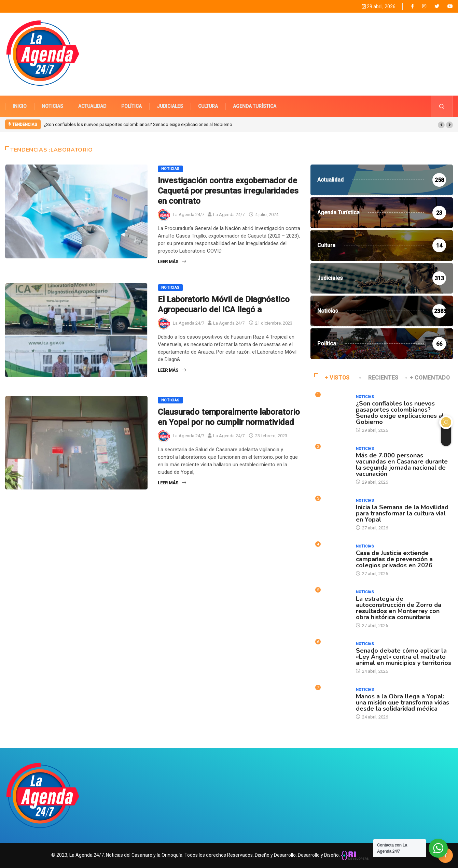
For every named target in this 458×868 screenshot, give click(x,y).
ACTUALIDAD (92, 106)
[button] (441, 125)
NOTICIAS (52, 106)
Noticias (170, 168)
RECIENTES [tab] (379, 377)
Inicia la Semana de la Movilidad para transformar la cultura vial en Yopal (402, 513)
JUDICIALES (170, 106)
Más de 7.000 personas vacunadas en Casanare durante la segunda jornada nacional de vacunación (402, 464)
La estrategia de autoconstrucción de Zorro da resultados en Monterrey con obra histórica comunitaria (399, 608)
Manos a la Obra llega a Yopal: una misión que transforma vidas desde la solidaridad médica (403, 702)
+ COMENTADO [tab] (428, 377)
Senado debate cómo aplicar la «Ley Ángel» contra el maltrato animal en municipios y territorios (404, 656)
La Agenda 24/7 (189, 215)
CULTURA (208, 106)
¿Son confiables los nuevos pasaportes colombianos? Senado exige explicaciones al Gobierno (138, 124)
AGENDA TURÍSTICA (255, 106)
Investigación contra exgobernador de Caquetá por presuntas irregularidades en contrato (228, 190)
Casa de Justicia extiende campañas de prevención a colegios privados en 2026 (394, 559)
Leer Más (172, 261)
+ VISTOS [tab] (332, 377)
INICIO (20, 106)
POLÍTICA (131, 106)
